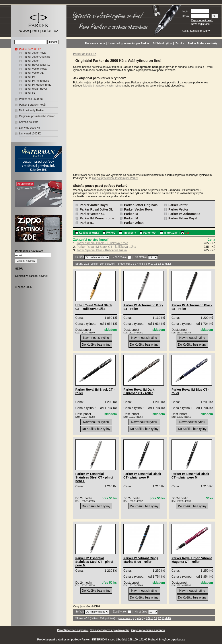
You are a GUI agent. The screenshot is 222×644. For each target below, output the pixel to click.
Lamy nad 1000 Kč (30, 134)
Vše (185, 233)
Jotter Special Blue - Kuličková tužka (102, 250)
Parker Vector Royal (35, 69)
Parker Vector (178, 209)
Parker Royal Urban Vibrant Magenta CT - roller (192, 560)
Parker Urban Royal (35, 89)
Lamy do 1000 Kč (29, 128)
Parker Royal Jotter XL (37, 65)
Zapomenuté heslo (202, 20)
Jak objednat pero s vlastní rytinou (103, 86)
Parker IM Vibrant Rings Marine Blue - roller (141, 560)
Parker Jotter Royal (35, 53)
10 (152, 264)
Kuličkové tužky (87, 233)
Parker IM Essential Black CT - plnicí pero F (142, 476)
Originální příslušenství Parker (37, 116)
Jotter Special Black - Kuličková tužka (102, 243)
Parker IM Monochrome (37, 85)
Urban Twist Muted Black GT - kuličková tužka (94, 307)
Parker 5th (148, 233)
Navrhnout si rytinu (96, 338)
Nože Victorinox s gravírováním (110, 630)
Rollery (109, 233)
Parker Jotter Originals (37, 57)
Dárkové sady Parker (31, 110)
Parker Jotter (31, 61)
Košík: (186, 31)
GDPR (19, 269)
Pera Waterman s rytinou (73, 630)
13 (163, 264)
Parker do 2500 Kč (30, 49)
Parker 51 (29, 93)
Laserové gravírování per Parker (129, 43)
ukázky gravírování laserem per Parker (115, 178)
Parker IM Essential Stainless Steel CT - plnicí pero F (94, 477)
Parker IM (29, 77)
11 (156, 264)
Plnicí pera (128, 233)
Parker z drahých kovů (32, 105)
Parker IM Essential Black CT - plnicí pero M (190, 476)
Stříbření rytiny (162, 43)
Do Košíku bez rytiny (96, 345)
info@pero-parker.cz (172, 640)
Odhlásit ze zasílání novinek (32, 276)
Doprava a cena (95, 43)
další (168, 264)
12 (159, 264)
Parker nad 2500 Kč (31, 99)
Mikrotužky (169, 233)
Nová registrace (200, 24)
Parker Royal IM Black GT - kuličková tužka (106, 247)
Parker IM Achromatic (36, 81)
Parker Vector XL (34, 73)
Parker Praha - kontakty (203, 43)
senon (21, 287)
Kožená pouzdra (29, 122)
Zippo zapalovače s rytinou (148, 630)
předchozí (124, 264)
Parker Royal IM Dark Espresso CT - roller (139, 391)
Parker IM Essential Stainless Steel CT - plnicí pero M (94, 562)
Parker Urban (134, 223)
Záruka (180, 43)
